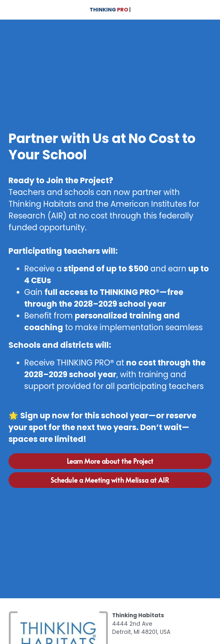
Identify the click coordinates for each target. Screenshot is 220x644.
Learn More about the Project (110, 461)
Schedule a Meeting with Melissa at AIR (110, 480)
